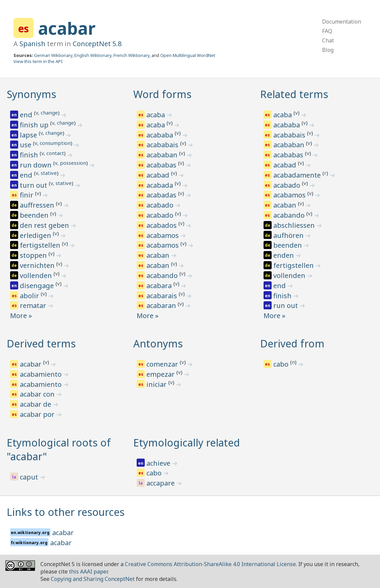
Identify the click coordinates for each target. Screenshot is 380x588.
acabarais (163, 296)
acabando (163, 275)
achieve (159, 463)
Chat (328, 40)
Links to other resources (66, 512)
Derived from (292, 344)
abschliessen (295, 225)
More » (21, 316)
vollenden (37, 275)
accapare (161, 483)
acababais (163, 145)
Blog (328, 50)
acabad (159, 175)
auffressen (38, 205)
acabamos (163, 235)
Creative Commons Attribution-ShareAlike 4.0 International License (210, 564)
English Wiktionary (93, 55)
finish (30, 155)
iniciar (157, 384)
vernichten (38, 265)
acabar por (38, 414)
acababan (163, 155)
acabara (160, 286)
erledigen (36, 235)
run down (37, 165)
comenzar (163, 364)
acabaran (162, 305)
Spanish (32, 44)
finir (27, 195)
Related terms (294, 94)
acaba (157, 115)
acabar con (38, 394)
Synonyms (31, 94)
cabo (282, 364)
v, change (47, 113)
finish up (35, 125)
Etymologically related (187, 443)
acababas (162, 165)
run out (286, 305)
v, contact (53, 153)
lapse (29, 135)
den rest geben (45, 225)
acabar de (36, 404)
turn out (34, 185)
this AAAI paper (88, 571)
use (26, 145)
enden (284, 255)
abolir (30, 296)
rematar (34, 305)
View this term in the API (38, 61)
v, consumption (53, 143)
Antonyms (158, 344)
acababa (161, 135)
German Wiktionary (53, 55)
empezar (161, 374)
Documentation (342, 22)
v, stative (46, 173)
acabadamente (298, 175)
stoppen (34, 255)
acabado (161, 205)
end (27, 115)
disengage (38, 286)
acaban (159, 255)
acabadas (162, 195)
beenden (35, 215)
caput (30, 477)
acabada (161, 185)
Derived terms (41, 344)
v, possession (71, 163)
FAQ (327, 31)
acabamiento (42, 374)
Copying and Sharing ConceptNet (93, 579)
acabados (162, 225)
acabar (67, 28)
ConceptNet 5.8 (97, 44)
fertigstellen (41, 245)
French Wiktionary (131, 55)
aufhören (289, 235)
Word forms (162, 94)
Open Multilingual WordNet (188, 55)
